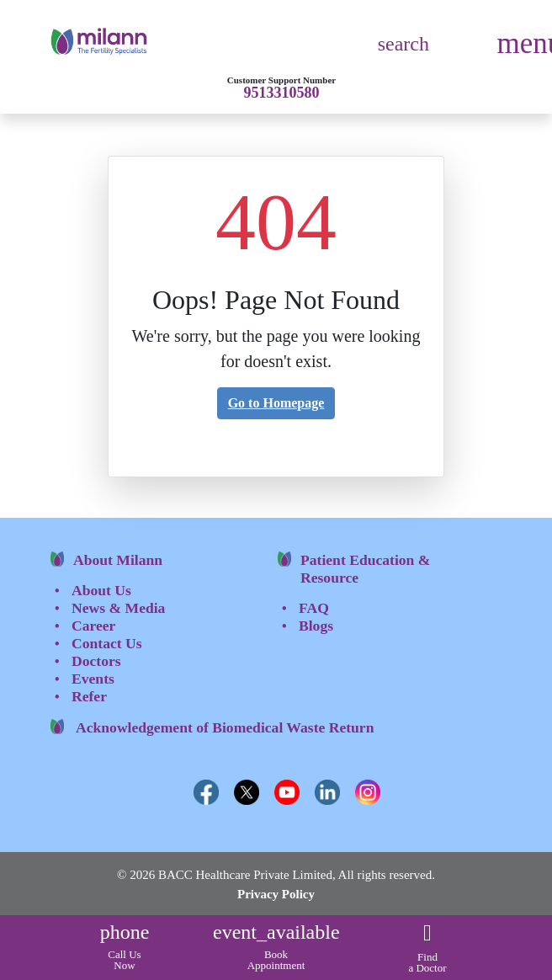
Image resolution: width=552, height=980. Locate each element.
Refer (89, 696)
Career (93, 626)
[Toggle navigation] (520, 51)
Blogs (316, 626)
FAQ (314, 608)
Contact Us (107, 643)
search (403, 44)
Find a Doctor (427, 952)
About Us (101, 590)
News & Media (118, 608)
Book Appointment (276, 950)
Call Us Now (125, 950)
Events (93, 679)
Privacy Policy (276, 894)
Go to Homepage (276, 403)
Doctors (96, 661)
